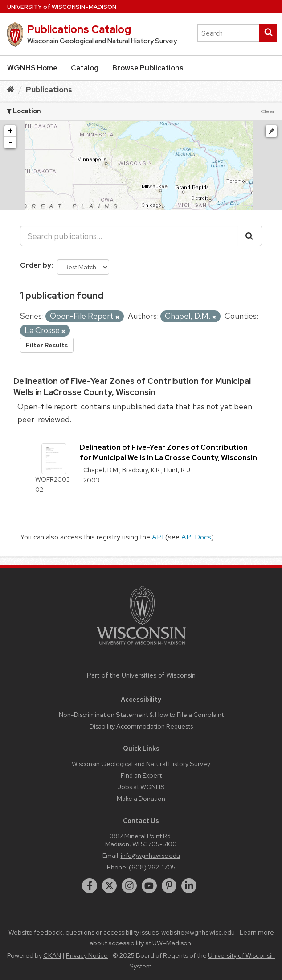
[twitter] (110, 886)
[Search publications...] (129, 236)
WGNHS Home (32, 68)
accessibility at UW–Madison (150, 943)
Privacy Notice (87, 955)
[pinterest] (169, 886)
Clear (268, 111)
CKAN (52, 955)
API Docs (196, 537)
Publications (49, 89)
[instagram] (129, 886)
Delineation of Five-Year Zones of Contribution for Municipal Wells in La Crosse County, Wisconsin (168, 452)
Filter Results (47, 345)
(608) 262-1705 (152, 867)
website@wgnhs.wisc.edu (198, 932)
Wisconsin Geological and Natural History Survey (141, 764)
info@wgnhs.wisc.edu (150, 855)
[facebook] (90, 886)
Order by (36, 265)
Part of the (141, 675)
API (158, 537)
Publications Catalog (79, 29)
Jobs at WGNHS (141, 787)
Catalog (85, 68)
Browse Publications (148, 68)
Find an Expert (141, 775)
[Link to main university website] (141, 646)
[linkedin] (189, 886)
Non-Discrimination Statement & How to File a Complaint (141, 714)
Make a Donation (141, 798)
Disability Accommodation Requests (141, 726)
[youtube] (149, 886)
